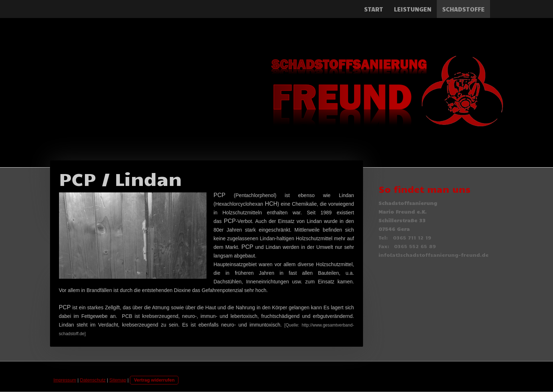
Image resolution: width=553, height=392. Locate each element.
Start (374, 9)
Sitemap (118, 380)
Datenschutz (93, 380)
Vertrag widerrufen (154, 380)
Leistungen (413, 9)
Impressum (65, 380)
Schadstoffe (463, 9)
